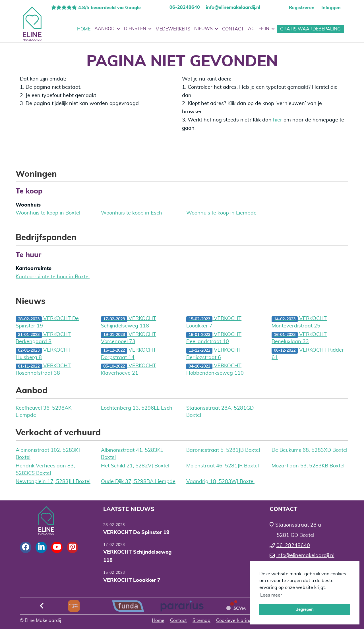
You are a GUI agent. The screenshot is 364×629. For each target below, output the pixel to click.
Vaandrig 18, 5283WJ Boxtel (220, 482)
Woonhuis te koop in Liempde (221, 213)
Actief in (261, 29)
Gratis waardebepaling (310, 29)
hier (278, 120)
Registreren (302, 8)
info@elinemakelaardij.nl (233, 7)
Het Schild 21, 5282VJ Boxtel (135, 466)
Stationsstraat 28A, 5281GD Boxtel (220, 412)
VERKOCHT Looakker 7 (214, 322)
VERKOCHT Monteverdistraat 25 (299, 322)
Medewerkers (173, 29)
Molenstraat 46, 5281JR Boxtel (223, 466)
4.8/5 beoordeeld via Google (109, 8)
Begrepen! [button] (305, 610)
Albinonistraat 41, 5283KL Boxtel (132, 454)
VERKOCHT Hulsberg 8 (43, 354)
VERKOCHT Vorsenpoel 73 (129, 338)
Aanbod (107, 29)
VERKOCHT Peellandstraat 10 (214, 338)
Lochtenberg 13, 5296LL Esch (137, 408)
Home (84, 29)
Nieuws (206, 29)
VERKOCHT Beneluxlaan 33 (299, 338)
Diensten (138, 29)
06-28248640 (185, 7)
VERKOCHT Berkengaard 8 (43, 338)
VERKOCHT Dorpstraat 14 (129, 354)
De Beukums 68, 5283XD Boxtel (309, 450)
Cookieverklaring (234, 620)
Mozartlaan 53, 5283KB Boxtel (308, 466)
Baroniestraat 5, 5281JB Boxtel (223, 450)
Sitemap (201, 620)
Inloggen (331, 8)
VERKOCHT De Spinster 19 (47, 322)
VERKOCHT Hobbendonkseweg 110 (215, 370)
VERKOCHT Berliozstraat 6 (214, 354)
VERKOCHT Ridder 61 (308, 354)
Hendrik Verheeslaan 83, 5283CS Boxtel (45, 470)
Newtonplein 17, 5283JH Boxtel (53, 482)
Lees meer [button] (271, 595)
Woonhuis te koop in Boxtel (48, 213)
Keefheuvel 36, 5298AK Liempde (44, 412)
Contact (233, 29)
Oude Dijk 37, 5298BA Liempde (138, 482)
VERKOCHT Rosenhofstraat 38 (43, 370)
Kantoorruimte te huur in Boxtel (53, 277)
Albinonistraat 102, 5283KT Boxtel (48, 454)
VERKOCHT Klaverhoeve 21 (129, 370)
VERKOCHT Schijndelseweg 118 (129, 322)
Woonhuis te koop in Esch (132, 213)
